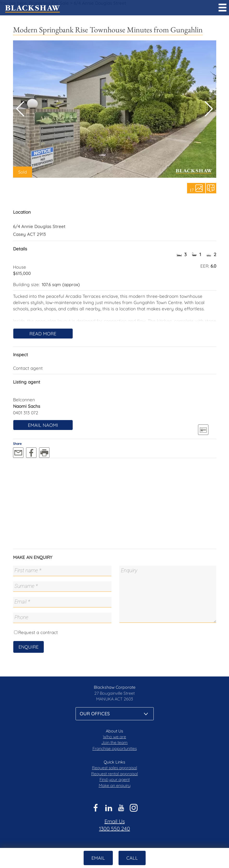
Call (132, 858)
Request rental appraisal (115, 774)
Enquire (29, 647)
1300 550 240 (115, 829)
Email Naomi (43, 425)
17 (192, 190)
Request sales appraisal (115, 768)
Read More (43, 334)
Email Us (115, 821)
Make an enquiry (115, 785)
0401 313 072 (26, 413)
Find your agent (115, 779)
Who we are (115, 737)
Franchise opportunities (115, 748)
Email (98, 858)
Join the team (115, 742)
